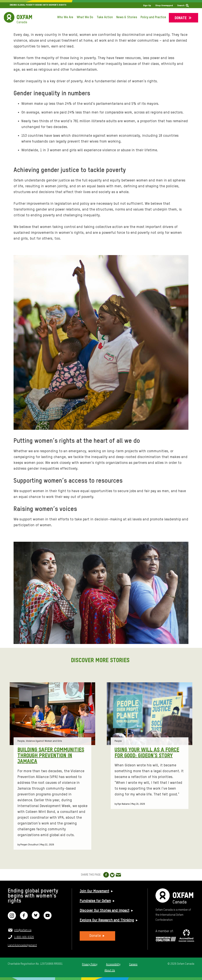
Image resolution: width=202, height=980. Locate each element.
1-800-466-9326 (24, 937)
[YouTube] (47, 918)
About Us (110, 971)
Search (181, 6)
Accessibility (113, 965)
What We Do (85, 17)
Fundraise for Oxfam (95, 901)
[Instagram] (12, 918)
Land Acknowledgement (22, 945)
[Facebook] (24, 918)
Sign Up (147, 6)
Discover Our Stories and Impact (104, 911)
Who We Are (65, 17)
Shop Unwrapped (164, 6)
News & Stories (127, 17)
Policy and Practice (153, 17)
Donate (181, 18)
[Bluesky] (36, 918)
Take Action (105, 17)
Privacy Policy (90, 965)
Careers (133, 965)
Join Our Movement (94, 891)
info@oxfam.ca (23, 930)
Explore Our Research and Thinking (107, 920)
